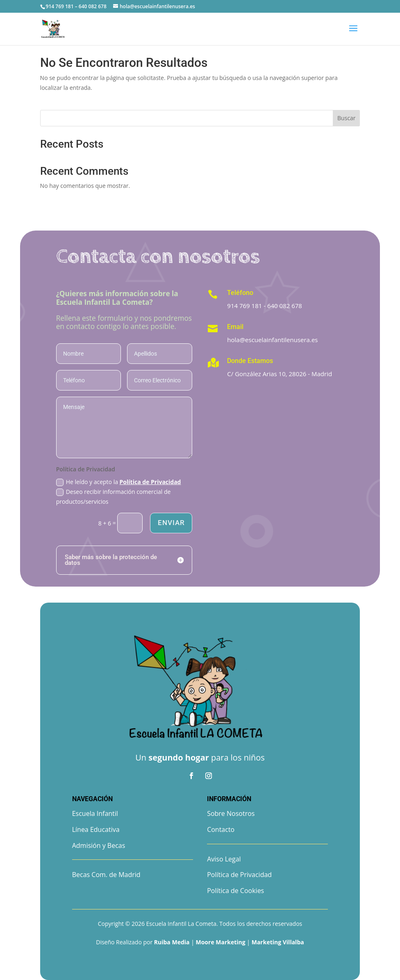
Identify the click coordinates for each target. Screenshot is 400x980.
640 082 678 (285, 306)
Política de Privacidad (150, 482)
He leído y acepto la (119, 482)
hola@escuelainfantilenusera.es (272, 340)
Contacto (221, 829)
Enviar (171, 523)
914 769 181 (244, 306)
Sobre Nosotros (231, 813)
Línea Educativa (96, 829)
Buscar (347, 118)
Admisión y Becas (99, 845)
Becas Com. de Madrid (106, 875)
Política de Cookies (235, 891)
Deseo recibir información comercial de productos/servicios (114, 497)
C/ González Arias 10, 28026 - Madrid (280, 374)
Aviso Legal (224, 859)
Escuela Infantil (95, 813)
